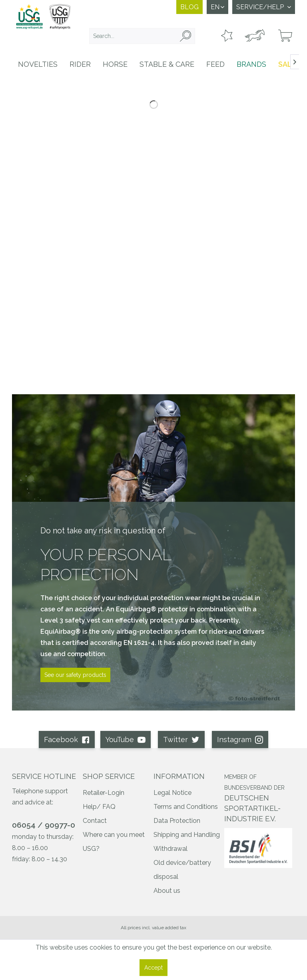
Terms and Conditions (186, 807)
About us (167, 891)
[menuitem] (142, 36)
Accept (153, 968)
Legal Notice (172, 793)
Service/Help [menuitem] (261, 7)
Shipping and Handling (187, 835)
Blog (189, 7)
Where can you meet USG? (114, 842)
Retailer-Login (104, 793)
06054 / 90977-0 (44, 825)
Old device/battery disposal (182, 870)
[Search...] (142, 36)
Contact (95, 821)
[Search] (185, 36)
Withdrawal (170, 849)
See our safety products (75, 675)
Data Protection (177, 821)
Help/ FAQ (99, 807)
